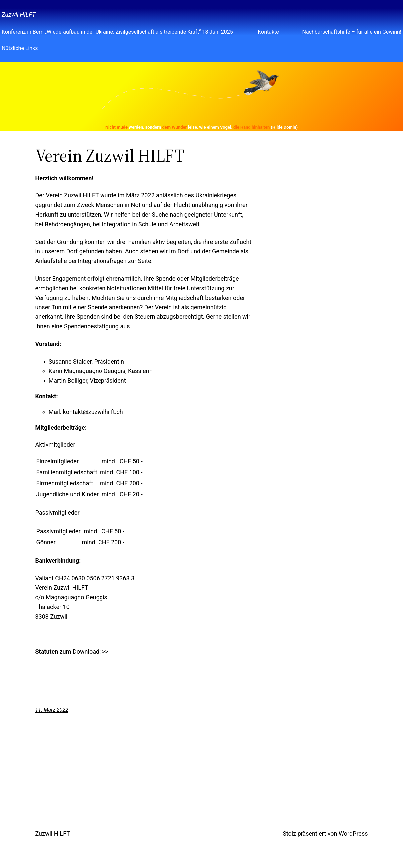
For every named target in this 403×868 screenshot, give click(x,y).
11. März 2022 (52, 710)
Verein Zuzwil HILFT (110, 156)
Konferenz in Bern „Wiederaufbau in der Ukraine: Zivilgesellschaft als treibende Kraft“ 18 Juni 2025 (118, 32)
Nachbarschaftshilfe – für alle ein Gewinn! (352, 32)
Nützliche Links (20, 48)
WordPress (353, 834)
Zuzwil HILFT (18, 14)
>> (105, 651)
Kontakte (268, 32)
